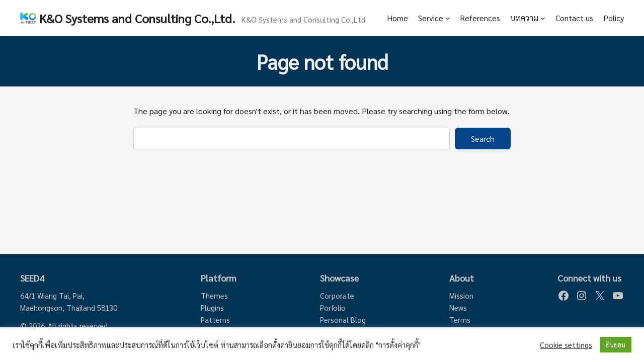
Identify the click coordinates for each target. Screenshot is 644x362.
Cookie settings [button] (566, 345)
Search (483, 139)
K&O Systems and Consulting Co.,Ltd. (137, 18)
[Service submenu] (448, 18)
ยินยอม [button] (616, 345)
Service (431, 18)
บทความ (524, 18)
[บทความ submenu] (543, 18)
